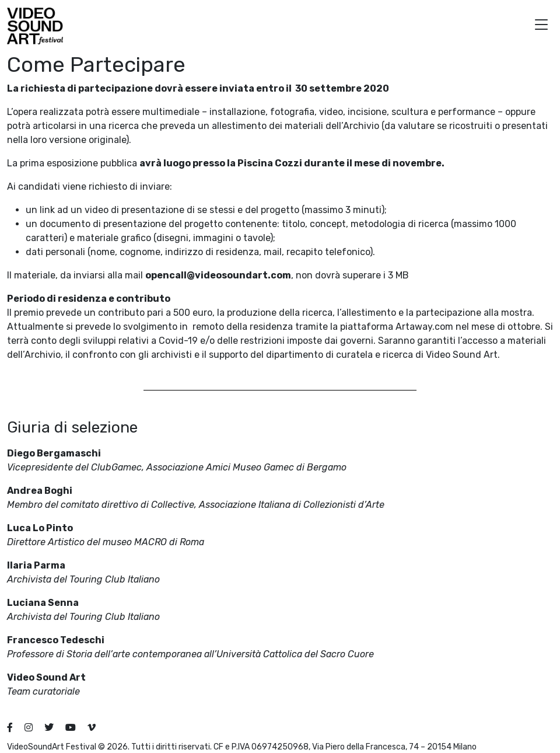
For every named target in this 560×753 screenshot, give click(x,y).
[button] (541, 26)
